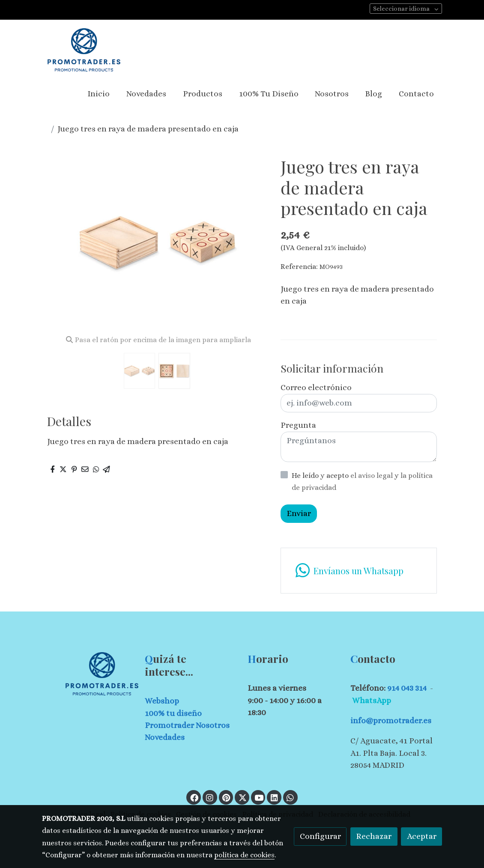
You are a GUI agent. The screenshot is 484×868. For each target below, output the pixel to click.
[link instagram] (210, 797)
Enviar (299, 513)
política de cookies (244, 855)
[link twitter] (242, 797)
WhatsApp (372, 700)
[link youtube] (259, 797)
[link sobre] (88, 674)
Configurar (320, 836)
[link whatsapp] (359, 571)
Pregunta (298, 425)
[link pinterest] (226, 797)
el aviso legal (372, 476)
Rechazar (374, 836)
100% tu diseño (173, 713)
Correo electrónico (316, 387)
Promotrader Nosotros (187, 725)
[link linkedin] (274, 797)
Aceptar (422, 836)
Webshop (162, 701)
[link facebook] (194, 797)
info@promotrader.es (391, 720)
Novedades (165, 737)
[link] (84, 50)
